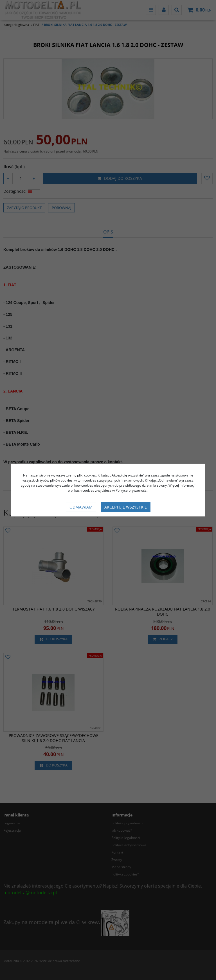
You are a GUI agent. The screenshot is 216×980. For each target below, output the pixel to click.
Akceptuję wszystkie (126, 507)
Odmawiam (81, 507)
